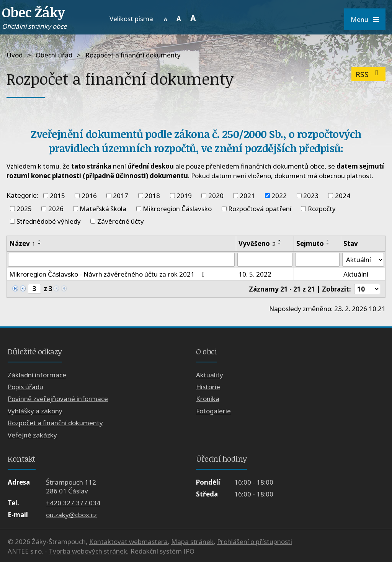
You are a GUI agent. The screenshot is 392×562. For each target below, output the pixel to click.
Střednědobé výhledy (49, 221)
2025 (24, 209)
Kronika (208, 399)
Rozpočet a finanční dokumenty (55, 423)
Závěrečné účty (121, 221)
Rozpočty (322, 209)
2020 (216, 196)
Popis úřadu (25, 387)
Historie (208, 387)
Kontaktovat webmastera (128, 542)
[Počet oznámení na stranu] (367, 289)
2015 (57, 196)
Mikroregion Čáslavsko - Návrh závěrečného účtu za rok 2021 (108, 274)
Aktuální (356, 274)
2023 (311, 196)
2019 (184, 196)
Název (22, 243)
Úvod (15, 55)
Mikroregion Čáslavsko (177, 209)
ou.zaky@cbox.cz (71, 515)
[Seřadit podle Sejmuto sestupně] (328, 244)
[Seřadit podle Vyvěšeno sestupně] (280, 244)
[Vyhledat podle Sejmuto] (317, 260)
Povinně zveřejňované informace (58, 399)
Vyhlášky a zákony (35, 411)
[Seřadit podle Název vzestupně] (40, 241)
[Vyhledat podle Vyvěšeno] (265, 260)
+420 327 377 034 (73, 503)
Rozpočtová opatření (260, 209)
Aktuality (210, 375)
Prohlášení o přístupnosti (255, 542)
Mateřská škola (103, 209)
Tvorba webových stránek (88, 551)
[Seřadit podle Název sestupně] (40, 244)
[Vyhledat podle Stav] (363, 260)
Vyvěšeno (257, 243)
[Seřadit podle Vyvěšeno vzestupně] (280, 241)
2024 (343, 196)
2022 (279, 196)
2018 (152, 196)
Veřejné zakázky (32, 435)
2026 (56, 209)
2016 (89, 196)
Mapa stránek (192, 542)
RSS (368, 74)
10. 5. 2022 (255, 274)
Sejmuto (310, 243)
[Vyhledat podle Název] (121, 260)
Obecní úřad (54, 55)
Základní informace (37, 375)
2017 (121, 196)
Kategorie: (22, 195)
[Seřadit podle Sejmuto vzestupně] (328, 241)
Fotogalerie (213, 411)
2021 (247, 196)
